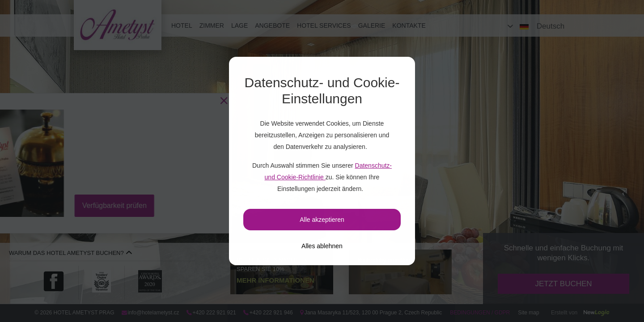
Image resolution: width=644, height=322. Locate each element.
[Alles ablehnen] (322, 246)
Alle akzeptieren (322, 220)
